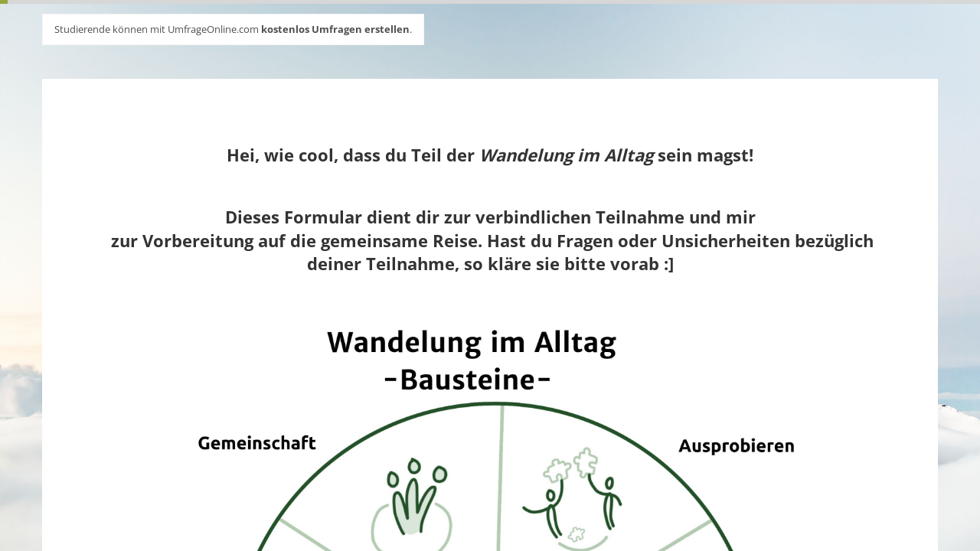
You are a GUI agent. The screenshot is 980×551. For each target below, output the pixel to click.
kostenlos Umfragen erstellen (335, 29)
